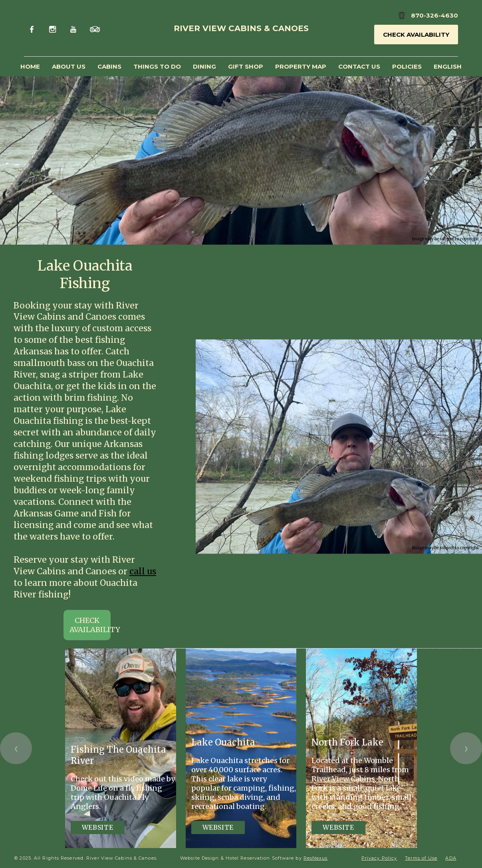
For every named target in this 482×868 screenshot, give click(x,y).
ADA (451, 858)
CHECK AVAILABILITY (90, 625)
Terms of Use (421, 858)
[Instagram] (54, 28)
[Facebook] (33, 28)
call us (143, 571)
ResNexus (316, 858)
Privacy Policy (379, 858)
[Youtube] (74, 28)
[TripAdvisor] (95, 28)
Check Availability (416, 35)
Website (97, 827)
